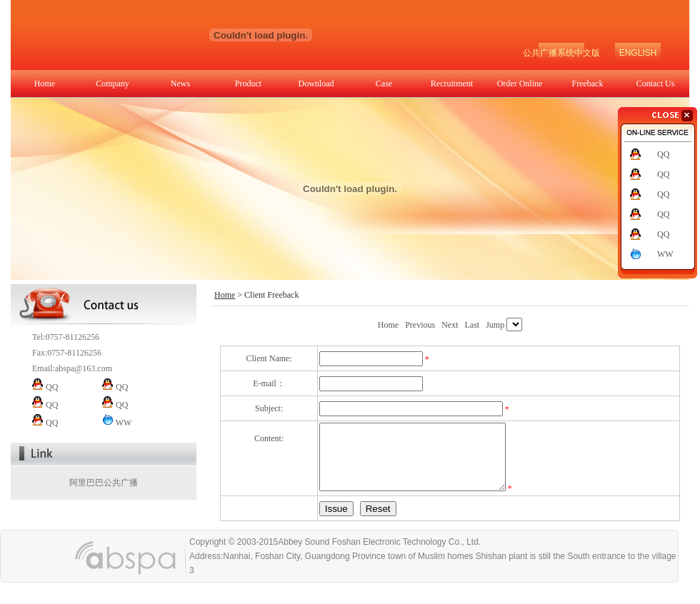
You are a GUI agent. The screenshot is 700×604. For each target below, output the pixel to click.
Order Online (520, 84)
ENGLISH (638, 53)
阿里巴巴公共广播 (104, 483)
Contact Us (656, 84)
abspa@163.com (84, 368)
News (180, 84)
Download (316, 84)
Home (45, 84)
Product (248, 84)
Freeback (588, 84)
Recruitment (452, 84)
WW (665, 254)
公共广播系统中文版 (561, 53)
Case (384, 84)
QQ (663, 154)
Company (112, 84)
